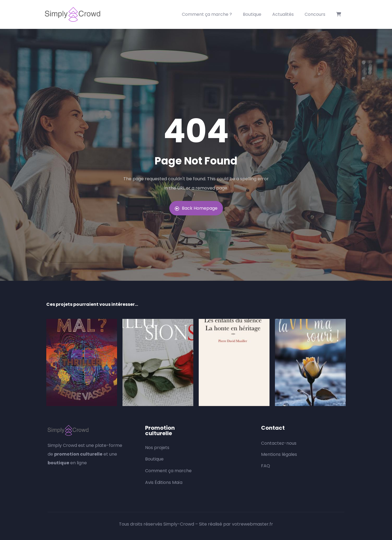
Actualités (283, 14)
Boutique (252, 14)
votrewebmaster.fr (252, 524)
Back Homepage (196, 208)
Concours (315, 14)
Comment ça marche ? (207, 14)
